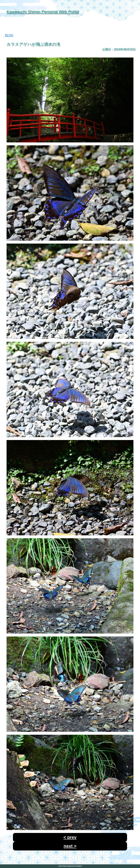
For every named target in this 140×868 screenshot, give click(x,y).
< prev (70, 837)
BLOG (9, 35)
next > (70, 846)
